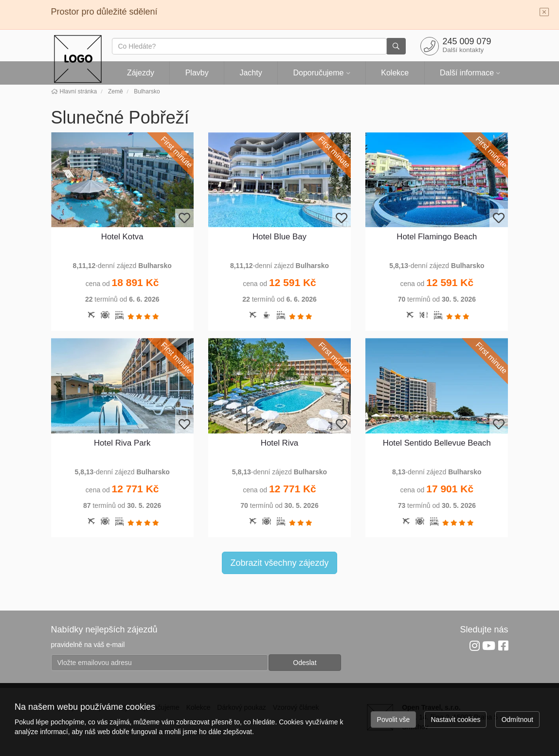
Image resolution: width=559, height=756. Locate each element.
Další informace (467, 73)
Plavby (197, 73)
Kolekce (395, 73)
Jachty (251, 73)
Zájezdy (141, 73)
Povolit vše (394, 720)
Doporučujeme (318, 73)
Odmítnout (517, 720)
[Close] (544, 13)
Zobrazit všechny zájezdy (279, 563)
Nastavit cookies (455, 720)
